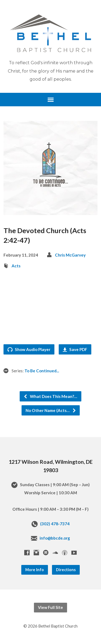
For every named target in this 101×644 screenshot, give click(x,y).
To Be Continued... (42, 371)
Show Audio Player (29, 349)
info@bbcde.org (55, 538)
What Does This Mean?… (50, 396)
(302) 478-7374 (55, 524)
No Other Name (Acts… (51, 410)
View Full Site (50, 607)
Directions (66, 570)
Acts (16, 266)
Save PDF (75, 349)
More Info (35, 570)
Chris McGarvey (70, 255)
